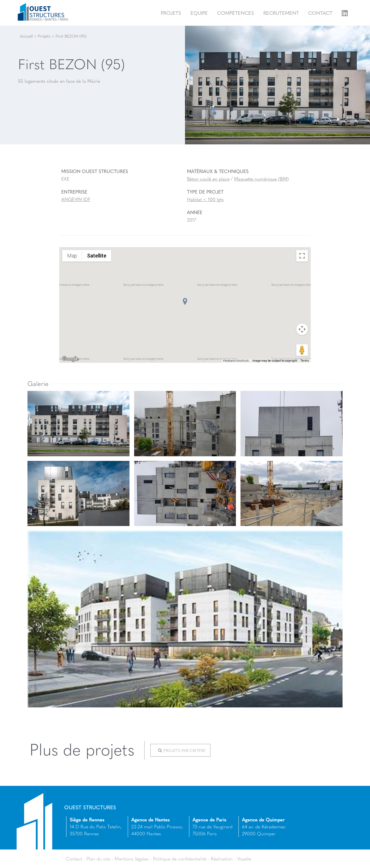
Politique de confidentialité (180, 859)
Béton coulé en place (208, 179)
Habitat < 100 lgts (205, 199)
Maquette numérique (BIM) (261, 179)
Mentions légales (132, 859)
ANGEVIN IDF (76, 199)
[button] (185, 301)
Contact (320, 13)
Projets (171, 13)
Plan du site (98, 859)
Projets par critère (182, 750)
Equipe (199, 13)
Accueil (26, 36)
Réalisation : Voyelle (231, 859)
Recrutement (281, 13)
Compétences (236, 13)
